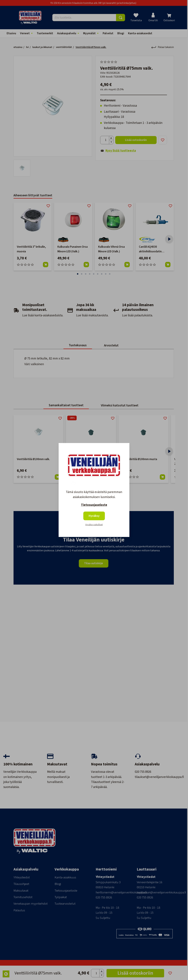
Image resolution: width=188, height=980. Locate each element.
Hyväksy (94, 516)
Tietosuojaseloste (94, 505)
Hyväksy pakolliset (94, 525)
